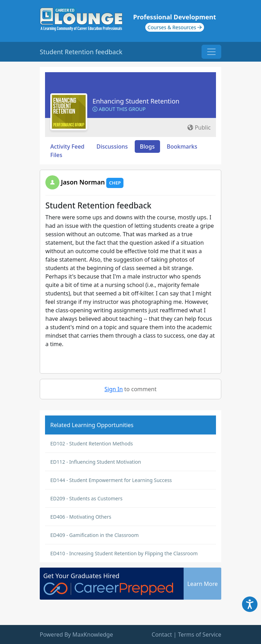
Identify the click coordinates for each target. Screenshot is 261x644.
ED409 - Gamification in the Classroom (94, 535)
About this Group (119, 109)
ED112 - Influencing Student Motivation (96, 462)
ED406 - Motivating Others (81, 517)
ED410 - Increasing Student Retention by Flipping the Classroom (124, 553)
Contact (162, 634)
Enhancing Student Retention (136, 101)
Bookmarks (182, 146)
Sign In (114, 389)
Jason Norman (83, 182)
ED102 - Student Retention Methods (92, 443)
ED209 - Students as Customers (86, 498)
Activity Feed (67, 146)
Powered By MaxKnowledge (76, 634)
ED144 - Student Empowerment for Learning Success (111, 480)
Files (56, 155)
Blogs (147, 146)
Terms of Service (200, 634)
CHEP (115, 183)
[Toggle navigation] (211, 52)
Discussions (112, 146)
